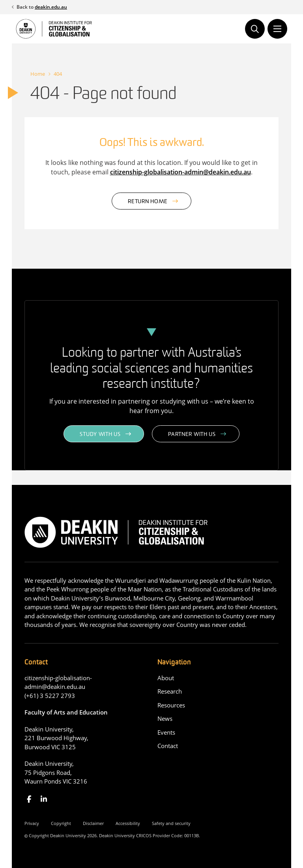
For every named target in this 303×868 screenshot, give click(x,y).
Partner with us (192, 435)
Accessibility (128, 823)
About (166, 678)
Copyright (61, 823)
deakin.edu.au (51, 7)
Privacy (32, 823)
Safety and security (171, 823)
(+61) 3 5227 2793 (50, 696)
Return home (148, 202)
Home (38, 74)
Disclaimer (93, 823)
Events (166, 732)
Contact (168, 746)
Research (170, 691)
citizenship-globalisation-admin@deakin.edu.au (180, 172)
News (165, 718)
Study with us (100, 435)
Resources (171, 705)
